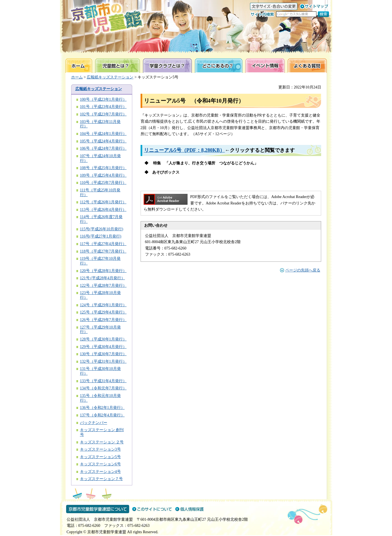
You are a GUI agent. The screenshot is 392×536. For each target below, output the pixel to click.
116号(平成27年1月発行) (101, 236)
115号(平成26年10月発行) (102, 229)
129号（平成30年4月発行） (103, 347)
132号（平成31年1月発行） (103, 361)
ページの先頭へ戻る (303, 270)
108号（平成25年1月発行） (103, 168)
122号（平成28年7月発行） (103, 286)
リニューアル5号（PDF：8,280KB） (184, 150)
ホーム (77, 77)
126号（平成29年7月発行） (103, 320)
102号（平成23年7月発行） (103, 114)
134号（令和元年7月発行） (103, 388)
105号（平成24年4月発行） (103, 141)
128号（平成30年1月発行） (103, 339)
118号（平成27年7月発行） (103, 251)
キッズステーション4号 (100, 472)
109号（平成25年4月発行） (103, 175)
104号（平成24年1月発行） (103, 134)
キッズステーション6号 (100, 464)
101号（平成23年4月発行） (103, 107)
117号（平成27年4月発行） (103, 244)
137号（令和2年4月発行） (102, 415)
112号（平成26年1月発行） (103, 202)
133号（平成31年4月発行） (103, 381)
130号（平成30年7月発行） (103, 354)
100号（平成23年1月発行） (103, 99)
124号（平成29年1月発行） (103, 305)
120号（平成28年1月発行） (103, 271)
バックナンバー (94, 423)
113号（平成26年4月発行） (103, 210)
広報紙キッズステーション (110, 77)
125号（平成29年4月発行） (103, 312)
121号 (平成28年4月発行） (103, 278)
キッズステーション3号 (100, 449)
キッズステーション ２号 (102, 442)
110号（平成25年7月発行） (103, 183)
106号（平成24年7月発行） (103, 148)
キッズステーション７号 (101, 479)
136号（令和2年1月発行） (102, 408)
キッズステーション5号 (100, 457)
